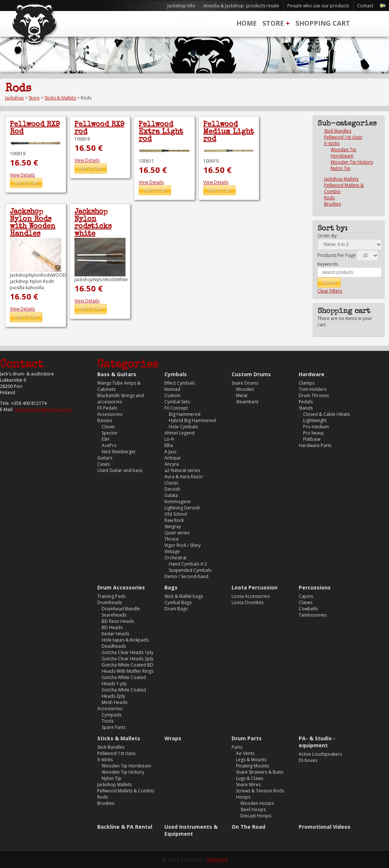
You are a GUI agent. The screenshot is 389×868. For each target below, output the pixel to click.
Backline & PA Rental (125, 827)
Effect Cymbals (180, 383)
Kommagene (178, 502)
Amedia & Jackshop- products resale (241, 6)
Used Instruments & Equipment (191, 830)
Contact (365, 6)
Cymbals (176, 374)
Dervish (172, 489)
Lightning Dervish (182, 508)
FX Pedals (107, 408)
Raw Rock (174, 520)
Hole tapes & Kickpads (125, 640)
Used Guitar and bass (120, 470)
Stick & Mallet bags (184, 596)
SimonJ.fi (217, 859)
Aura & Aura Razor (184, 477)
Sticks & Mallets (60, 98)
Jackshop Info (181, 6)
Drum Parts (247, 738)
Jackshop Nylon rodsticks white (93, 223)
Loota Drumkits (248, 602)
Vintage (172, 551)
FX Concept (176, 408)
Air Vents (245, 753)
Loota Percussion (255, 587)
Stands (306, 408)
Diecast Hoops (256, 816)
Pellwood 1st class (343, 137)
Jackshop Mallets (341, 179)
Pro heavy (313, 433)
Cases (103, 464)
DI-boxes (308, 760)
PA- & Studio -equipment (317, 742)
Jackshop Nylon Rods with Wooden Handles (33, 223)
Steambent (247, 402)
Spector (110, 433)
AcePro (109, 445)
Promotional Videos (325, 827)
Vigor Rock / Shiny (183, 545)
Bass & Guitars (117, 374)
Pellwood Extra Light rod (161, 132)
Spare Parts (114, 727)
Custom (172, 395)
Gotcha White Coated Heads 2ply (124, 693)
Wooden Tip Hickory (352, 162)
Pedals (306, 402)
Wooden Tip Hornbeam (343, 153)
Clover (108, 427)
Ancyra (172, 464)
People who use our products (318, 6)
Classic (172, 483)
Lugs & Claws (250, 778)
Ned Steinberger (119, 452)
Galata (171, 495)
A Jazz (170, 452)
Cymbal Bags (178, 602)
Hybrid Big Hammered (192, 420)
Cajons (306, 596)
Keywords (328, 264)
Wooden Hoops (257, 803)
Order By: (328, 236)
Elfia (169, 445)
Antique (172, 458)
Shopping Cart (323, 23)
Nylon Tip (341, 168)
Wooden (245, 389)
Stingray (173, 526)
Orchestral (175, 558)
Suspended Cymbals (190, 570)
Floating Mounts (252, 766)
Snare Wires (248, 785)
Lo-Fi (169, 439)
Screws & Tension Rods (260, 791)
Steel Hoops (253, 809)
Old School (176, 514)
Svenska (383, 6)
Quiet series (177, 533)
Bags (171, 587)
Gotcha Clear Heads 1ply (128, 652)
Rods (329, 198)
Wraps (173, 738)
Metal (242, 395)
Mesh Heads (114, 702)
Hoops (243, 797)
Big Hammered (185, 414)
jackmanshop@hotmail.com (43, 409)
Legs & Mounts (251, 760)
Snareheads (114, 615)
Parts (237, 747)
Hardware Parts (315, 445)
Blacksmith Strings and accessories (121, 399)
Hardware (312, 374)
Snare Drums (245, 383)
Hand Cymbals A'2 (188, 564)
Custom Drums (251, 374)
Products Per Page (337, 255)
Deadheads (114, 646)
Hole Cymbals (183, 427)
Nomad (172, 389)
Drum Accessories (121, 587)
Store (273, 23)
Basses (105, 420)
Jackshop (14, 98)
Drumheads (110, 602)
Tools (108, 721)
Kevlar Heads (115, 634)
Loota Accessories (251, 596)
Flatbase (312, 439)
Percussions (315, 587)
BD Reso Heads (118, 621)
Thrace (172, 539)
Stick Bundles (338, 131)
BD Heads (112, 627)
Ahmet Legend (179, 433)
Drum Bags (176, 609)
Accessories (110, 414)
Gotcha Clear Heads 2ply (128, 659)
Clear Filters (330, 291)
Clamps (307, 383)
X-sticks (332, 143)
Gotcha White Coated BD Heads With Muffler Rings (128, 668)
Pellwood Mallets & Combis (126, 791)
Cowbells (308, 609)
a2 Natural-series (182, 470)
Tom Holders (312, 389)
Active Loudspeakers (320, 754)
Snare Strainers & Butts (260, 772)
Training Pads (111, 596)
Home (247, 23)
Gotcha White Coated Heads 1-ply (124, 680)
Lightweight (315, 420)
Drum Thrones (314, 395)
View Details (22, 175)
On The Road (248, 827)
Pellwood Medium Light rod (229, 132)
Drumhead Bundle (121, 609)
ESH (106, 439)
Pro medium (316, 427)
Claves (306, 602)
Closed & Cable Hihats (326, 414)
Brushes (332, 204)
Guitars (105, 458)
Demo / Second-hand (186, 576)
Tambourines (313, 615)
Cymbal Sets (177, 402)
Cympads (112, 715)
